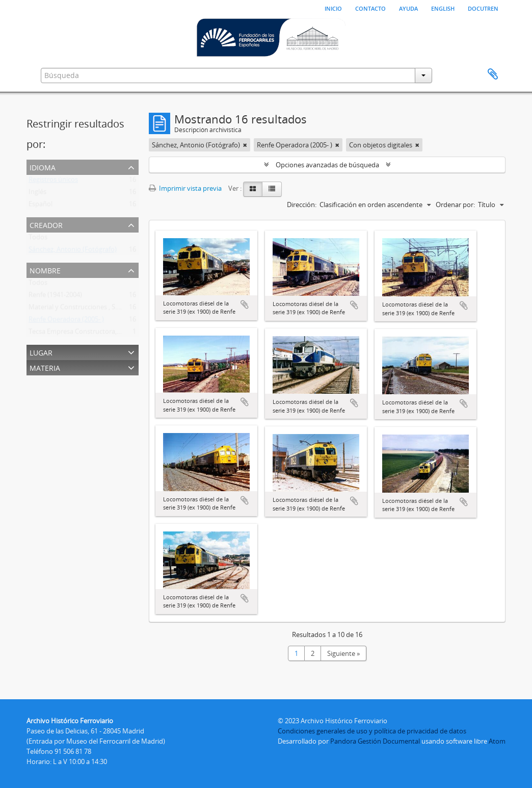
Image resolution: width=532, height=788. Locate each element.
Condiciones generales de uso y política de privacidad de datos (372, 731)
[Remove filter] (245, 145)
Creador (46, 224)
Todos (38, 239)
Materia (45, 367)
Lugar (41, 352)
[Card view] (253, 189)
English (443, 8)
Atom (497, 741)
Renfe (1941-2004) (55, 297)
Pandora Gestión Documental (375, 741)
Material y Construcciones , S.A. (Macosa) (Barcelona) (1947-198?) (126, 309)
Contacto (370, 8)
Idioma (43, 167)
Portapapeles (493, 74)
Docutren (483, 8)
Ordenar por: (455, 205)
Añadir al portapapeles (245, 304)
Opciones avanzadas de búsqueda (327, 165)
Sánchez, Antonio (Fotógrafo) (73, 251)
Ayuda (408, 8)
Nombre (45, 270)
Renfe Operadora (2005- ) (66, 321)
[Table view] (272, 189)
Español (41, 206)
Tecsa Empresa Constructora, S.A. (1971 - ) (91, 334)
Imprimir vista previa (185, 188)
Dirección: (302, 205)
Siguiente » (343, 653)
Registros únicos (53, 182)
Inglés (37, 194)
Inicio (333, 8)
